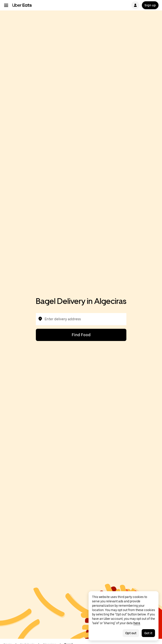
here (137, 623)
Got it (148, 633)
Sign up (150, 5)
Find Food (81, 335)
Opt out (131, 633)
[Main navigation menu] (6, 5)
